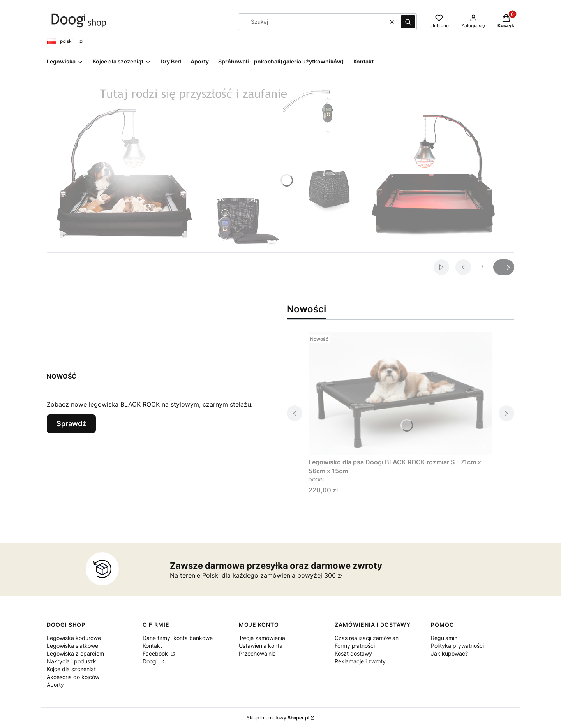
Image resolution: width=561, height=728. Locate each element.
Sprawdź (71, 424)
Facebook (156, 653)
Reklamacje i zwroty (360, 661)
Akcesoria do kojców (73, 677)
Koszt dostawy (353, 653)
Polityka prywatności (457, 646)
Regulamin (444, 638)
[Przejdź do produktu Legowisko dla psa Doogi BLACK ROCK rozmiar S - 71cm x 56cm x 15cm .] (400, 393)
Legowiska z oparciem (75, 653)
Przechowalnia (257, 653)
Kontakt (152, 646)
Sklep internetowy (278, 718)
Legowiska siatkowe (72, 646)
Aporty (55, 685)
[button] (408, 22)
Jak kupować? (449, 653)
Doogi (151, 661)
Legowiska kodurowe (74, 638)
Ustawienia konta (261, 646)
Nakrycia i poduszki (72, 661)
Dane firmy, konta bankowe (178, 638)
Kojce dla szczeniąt (71, 669)
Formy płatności (355, 646)
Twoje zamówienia (262, 638)
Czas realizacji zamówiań (367, 638)
